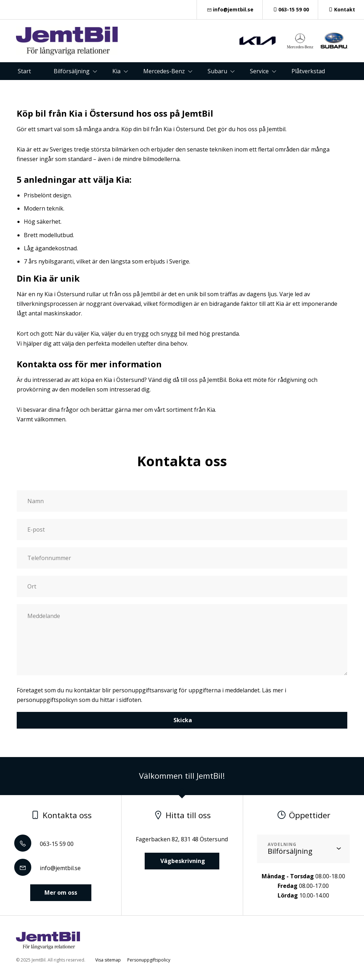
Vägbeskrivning (182, 861)
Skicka (182, 720)
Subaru (217, 71)
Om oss (193, 89)
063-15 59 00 (290, 9)
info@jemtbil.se (230, 9)
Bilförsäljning (72, 71)
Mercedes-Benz (164, 71)
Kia (116, 71)
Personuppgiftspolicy (149, 960)
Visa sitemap (108, 960)
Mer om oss (61, 893)
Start (24, 71)
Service (259, 71)
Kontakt (341, 9)
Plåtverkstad (308, 71)
